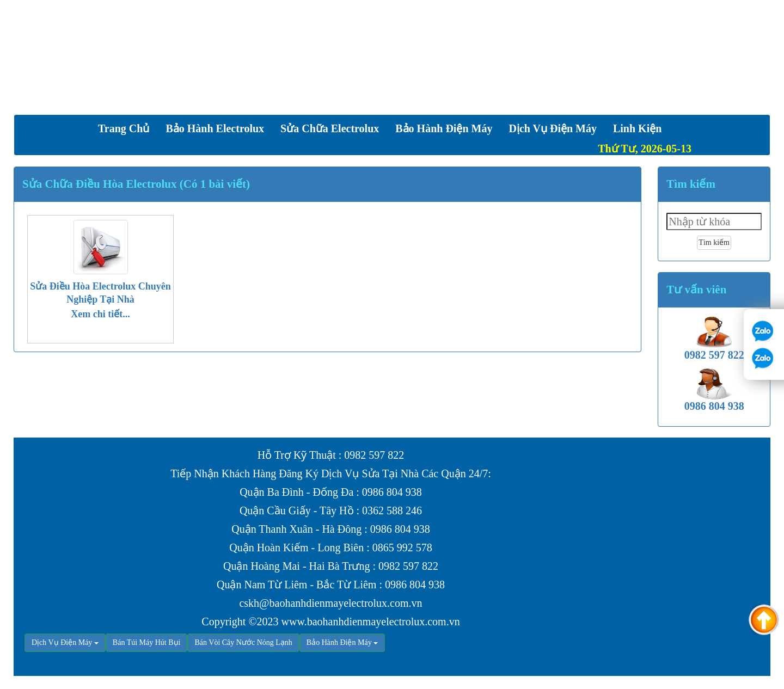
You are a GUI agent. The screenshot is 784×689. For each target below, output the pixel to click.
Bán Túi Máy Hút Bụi (147, 642)
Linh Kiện (637, 128)
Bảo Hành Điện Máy (444, 128)
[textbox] (714, 222)
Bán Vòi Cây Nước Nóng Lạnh (243, 642)
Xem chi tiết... (100, 314)
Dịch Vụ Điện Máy (62, 642)
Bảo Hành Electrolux (215, 128)
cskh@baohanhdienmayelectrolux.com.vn (330, 603)
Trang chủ (124, 128)
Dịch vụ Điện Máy (553, 128)
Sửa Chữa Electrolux (330, 128)
